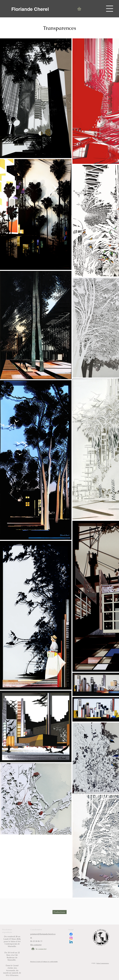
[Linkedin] (71, 942)
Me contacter (36, 945)
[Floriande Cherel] (30, 9)
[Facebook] (71, 934)
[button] (110, 9)
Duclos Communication (103, 963)
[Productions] (60, 912)
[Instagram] (71, 938)
